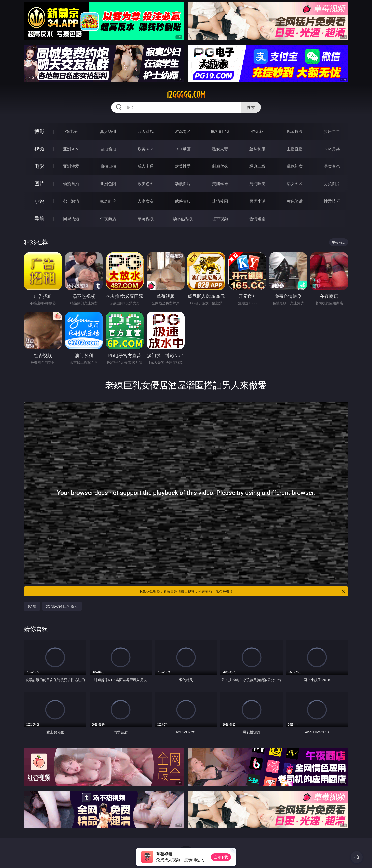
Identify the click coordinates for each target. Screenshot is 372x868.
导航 (39, 218)
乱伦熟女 (295, 166)
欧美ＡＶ (146, 149)
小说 (39, 201)
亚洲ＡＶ (71, 149)
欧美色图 (146, 184)
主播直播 (295, 149)
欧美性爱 (183, 166)
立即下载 (221, 857)
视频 (39, 149)
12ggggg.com (186, 95)
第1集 (32, 606)
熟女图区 (295, 184)
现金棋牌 (295, 131)
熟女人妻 (220, 149)
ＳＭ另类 (332, 149)
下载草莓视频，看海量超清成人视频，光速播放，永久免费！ (242, 591)
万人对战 (146, 131)
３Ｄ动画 (183, 149)
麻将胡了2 (220, 131)
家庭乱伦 (108, 201)
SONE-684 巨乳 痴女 (62, 606)
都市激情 (71, 201)
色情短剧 (257, 219)
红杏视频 (220, 219)
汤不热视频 (183, 219)
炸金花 (257, 131)
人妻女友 (146, 201)
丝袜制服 (257, 149)
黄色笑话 (295, 201)
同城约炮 (71, 219)
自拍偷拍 (108, 149)
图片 (39, 184)
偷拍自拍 (108, 166)
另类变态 (332, 166)
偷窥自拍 (71, 184)
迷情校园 (220, 201)
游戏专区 (183, 131)
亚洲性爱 (71, 166)
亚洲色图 (108, 184)
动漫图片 (183, 184)
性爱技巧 (332, 201)
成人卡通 (146, 166)
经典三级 (257, 166)
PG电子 (71, 131)
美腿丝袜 (220, 184)
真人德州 (108, 131)
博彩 (39, 131)
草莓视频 (146, 219)
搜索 (251, 107)
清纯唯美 (257, 184)
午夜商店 (108, 219)
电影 (39, 166)
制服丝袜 (220, 166)
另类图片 (332, 184)
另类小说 (257, 201)
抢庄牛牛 (332, 131)
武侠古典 (183, 201)
